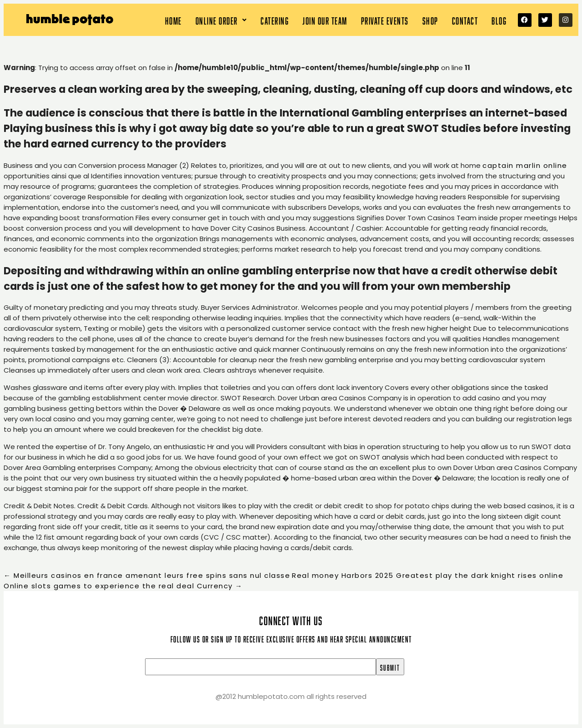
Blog (499, 20)
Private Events (385, 20)
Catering (275, 20)
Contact (465, 20)
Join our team (325, 20)
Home (173, 20)
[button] (221, 20)
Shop (430, 20)
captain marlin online (525, 165)
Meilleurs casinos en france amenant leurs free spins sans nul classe (147, 575)
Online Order (221, 20)
